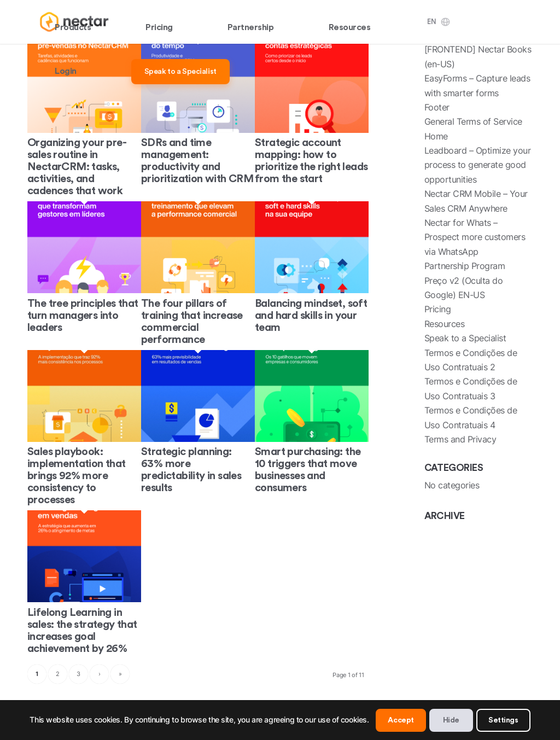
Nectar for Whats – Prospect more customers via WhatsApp (475, 237)
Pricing (438, 309)
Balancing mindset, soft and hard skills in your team (311, 316)
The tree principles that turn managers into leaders (83, 316)
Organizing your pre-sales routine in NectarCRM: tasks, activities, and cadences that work (77, 167)
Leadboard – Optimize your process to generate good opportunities (478, 165)
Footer (437, 107)
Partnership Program (465, 266)
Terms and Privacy (460, 439)
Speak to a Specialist (465, 338)
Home (436, 136)
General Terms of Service (473, 121)
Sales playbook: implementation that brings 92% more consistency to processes (77, 476)
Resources (445, 324)
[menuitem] (73, 22)
